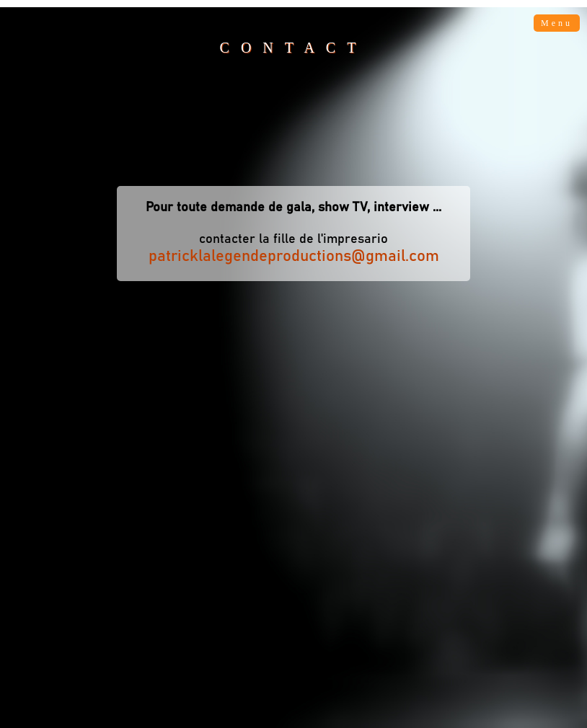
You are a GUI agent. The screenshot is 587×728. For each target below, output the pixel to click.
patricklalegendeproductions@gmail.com (294, 257)
